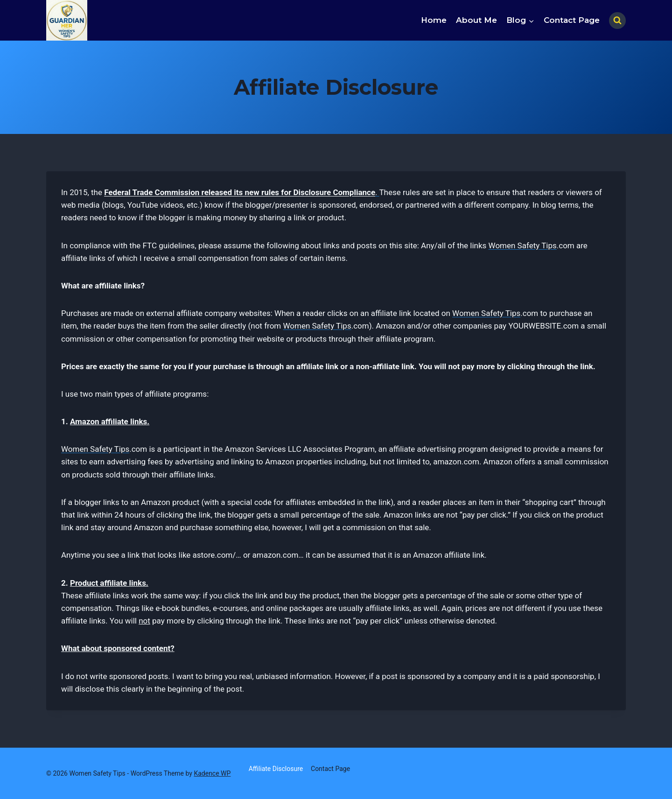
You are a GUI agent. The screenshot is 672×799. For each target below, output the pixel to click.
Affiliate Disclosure (276, 769)
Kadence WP (212, 773)
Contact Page (572, 20)
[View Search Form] (617, 21)
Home (434, 20)
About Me (476, 20)
